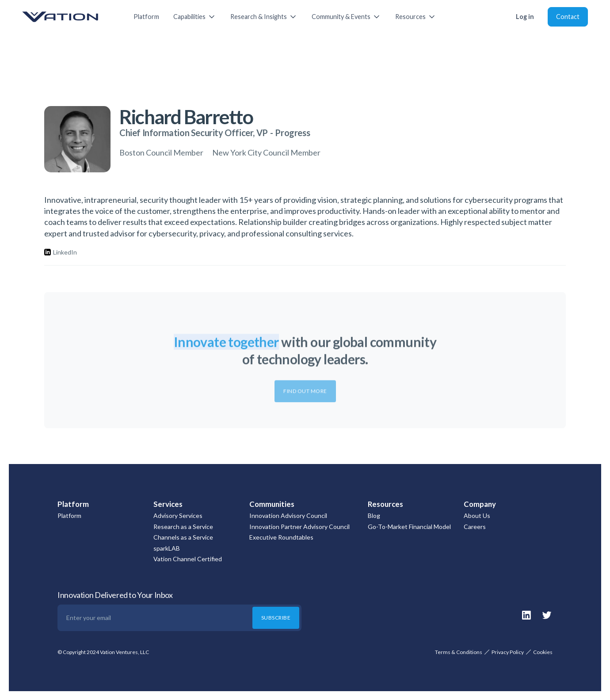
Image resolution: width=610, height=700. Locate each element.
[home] (69, 17)
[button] (195, 17)
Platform (146, 17)
